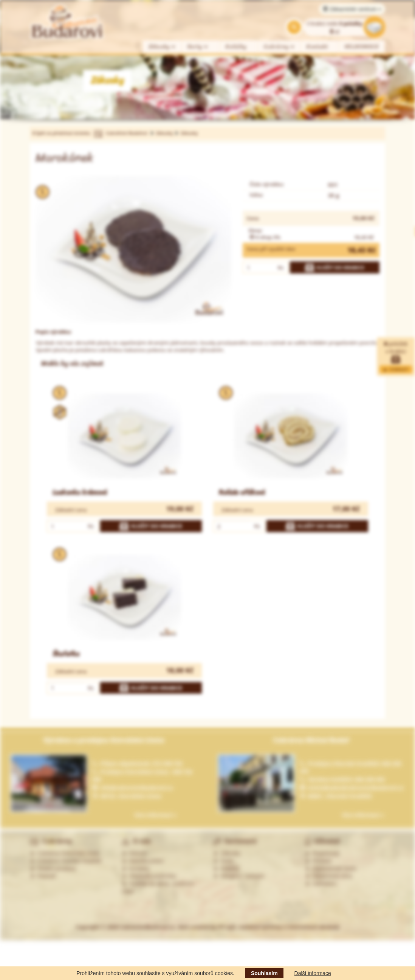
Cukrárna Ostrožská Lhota (64, 853)
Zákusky (162, 47)
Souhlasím (264, 973)
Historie (134, 853)
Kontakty (136, 868)
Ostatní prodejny (53, 868)
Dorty (198, 47)
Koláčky (236, 47)
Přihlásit (318, 861)
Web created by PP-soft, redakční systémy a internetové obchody (259, 927)
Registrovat (322, 853)
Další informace (313, 973)
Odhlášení (321, 884)
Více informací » (155, 815)
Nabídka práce (143, 861)
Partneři (43, 876)
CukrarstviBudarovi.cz (147, 927)
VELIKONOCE (362, 47)
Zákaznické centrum (352, 9)
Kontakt (317, 47)
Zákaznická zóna (329, 876)
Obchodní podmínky (149, 876)
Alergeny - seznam (239, 876)
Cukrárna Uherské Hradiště (66, 861)
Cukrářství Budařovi (127, 133)
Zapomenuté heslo (331, 868)
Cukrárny (279, 47)
